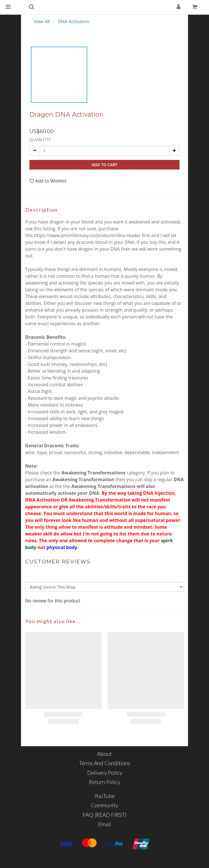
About (104, 754)
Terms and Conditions (105, 763)
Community (104, 805)
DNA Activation (74, 21)
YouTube (104, 796)
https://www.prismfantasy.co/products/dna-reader (87, 235)
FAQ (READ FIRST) (105, 815)
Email (105, 824)
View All (42, 21)
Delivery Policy (105, 773)
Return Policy (105, 782)
